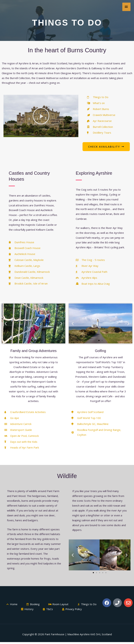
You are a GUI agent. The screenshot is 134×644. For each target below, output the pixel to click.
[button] (41, 116)
